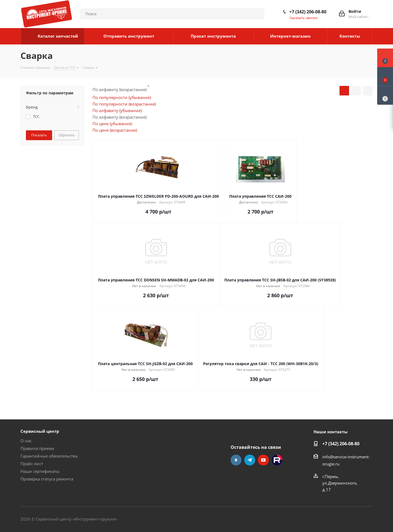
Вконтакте (236, 460)
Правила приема (37, 448)
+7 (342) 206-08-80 (308, 12)
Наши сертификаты (40, 471)
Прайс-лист (32, 464)
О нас (26, 441)
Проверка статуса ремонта (47, 479)
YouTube (263, 460)
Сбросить (67, 135)
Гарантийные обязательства (49, 456)
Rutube (277, 460)
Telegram (250, 460)
